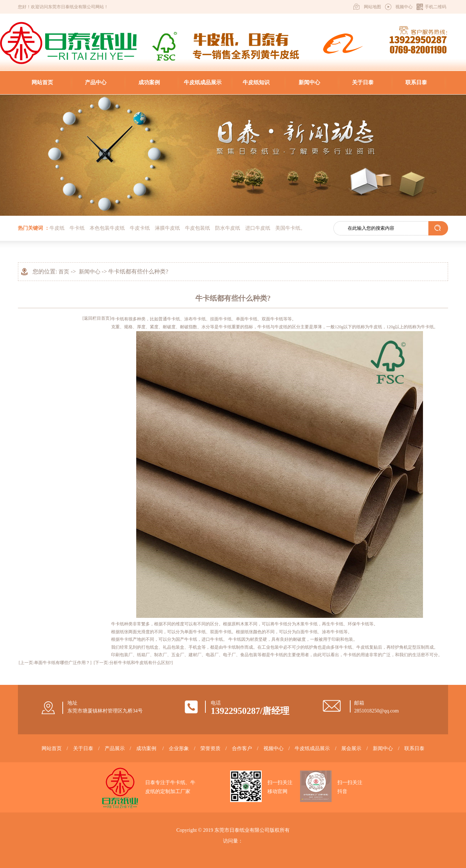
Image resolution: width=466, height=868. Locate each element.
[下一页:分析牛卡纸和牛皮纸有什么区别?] (133, 663)
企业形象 (179, 748)
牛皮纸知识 (256, 82)
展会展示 (351, 748)
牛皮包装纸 (198, 228)
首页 (64, 272)
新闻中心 (309, 82)
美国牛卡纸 (288, 228)
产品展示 (115, 748)
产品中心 (96, 82)
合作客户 (242, 748)
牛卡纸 (77, 228)
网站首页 (42, 82)
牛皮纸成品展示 (203, 82)
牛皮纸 (57, 228)
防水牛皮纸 (228, 228)
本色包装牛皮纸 (107, 228)
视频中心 (404, 7)
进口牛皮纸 (258, 228)
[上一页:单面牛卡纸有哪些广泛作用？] (55, 663)
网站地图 (372, 7)
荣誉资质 (210, 748)
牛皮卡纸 (140, 228)
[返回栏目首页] (97, 318)
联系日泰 (416, 82)
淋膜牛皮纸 (167, 228)
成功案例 (149, 82)
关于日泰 (363, 82)
